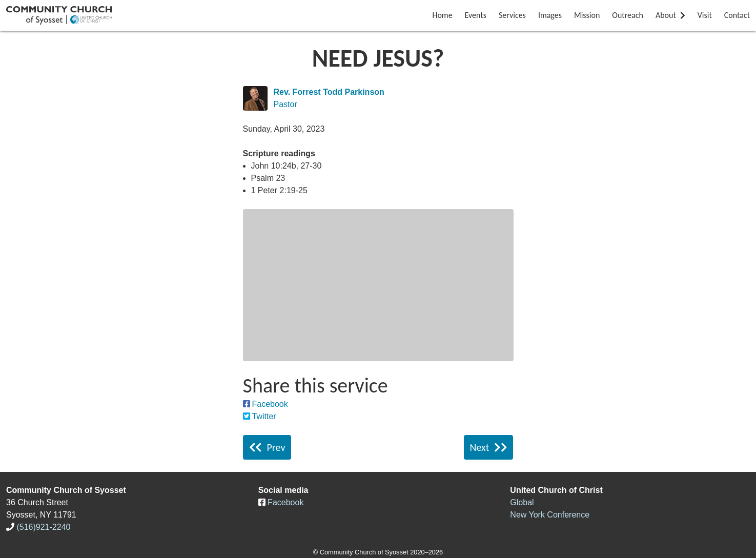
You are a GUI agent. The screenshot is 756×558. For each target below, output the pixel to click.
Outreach (628, 15)
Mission (587, 15)
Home (442, 15)
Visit (705, 15)
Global (522, 502)
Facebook (270, 404)
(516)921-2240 (43, 527)
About (670, 15)
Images (550, 15)
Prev (267, 447)
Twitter (264, 416)
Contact (737, 15)
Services (512, 15)
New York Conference (550, 515)
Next (489, 447)
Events (476, 15)
